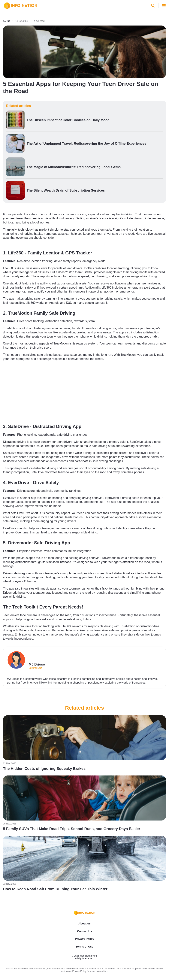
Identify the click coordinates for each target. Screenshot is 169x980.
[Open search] (153, 6)
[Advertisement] (84, 392)
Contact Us (84, 931)
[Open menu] (164, 6)
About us (84, 923)
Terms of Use (85, 947)
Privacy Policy (85, 939)
